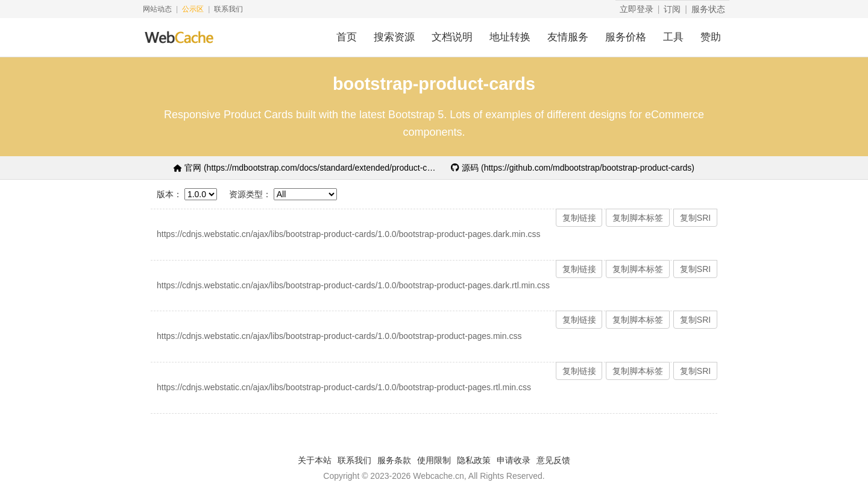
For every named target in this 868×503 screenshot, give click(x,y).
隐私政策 (474, 460)
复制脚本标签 (638, 218)
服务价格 (626, 37)
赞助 (711, 37)
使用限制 (434, 460)
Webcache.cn (439, 476)
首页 (347, 37)
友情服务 (568, 37)
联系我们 (228, 9)
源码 (573, 168)
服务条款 (394, 460)
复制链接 (579, 218)
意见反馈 (553, 460)
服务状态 (708, 9)
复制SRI (695, 218)
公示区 (193, 9)
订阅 (672, 9)
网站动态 (157, 9)
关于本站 (315, 460)
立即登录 (637, 9)
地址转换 (510, 37)
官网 (306, 168)
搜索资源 (394, 37)
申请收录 (514, 460)
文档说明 (452, 37)
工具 (673, 37)
